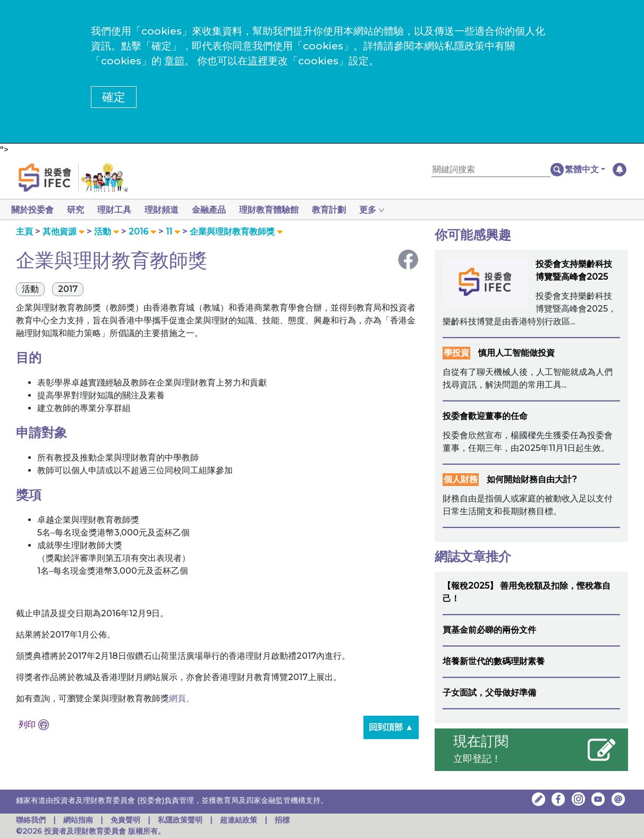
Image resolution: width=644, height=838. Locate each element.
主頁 (24, 232)
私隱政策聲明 (181, 820)
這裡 (258, 61)
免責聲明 (126, 820)
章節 (174, 61)
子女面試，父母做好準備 (489, 693)
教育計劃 (342, 210)
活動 (103, 232)
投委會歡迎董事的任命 (485, 416)
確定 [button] (114, 97)
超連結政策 (239, 820)
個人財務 (461, 479)
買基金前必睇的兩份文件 (489, 630)
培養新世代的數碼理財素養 (494, 661)
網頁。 (182, 698)
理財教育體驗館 (279, 210)
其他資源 (60, 232)
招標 (282, 820)
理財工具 (118, 210)
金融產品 (217, 210)
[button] (585, 170)
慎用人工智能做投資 (516, 353)
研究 (78, 210)
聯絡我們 (31, 820)
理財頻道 (168, 210)
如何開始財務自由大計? (532, 479)
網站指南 (78, 820)
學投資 (456, 353)
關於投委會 (32, 210)
